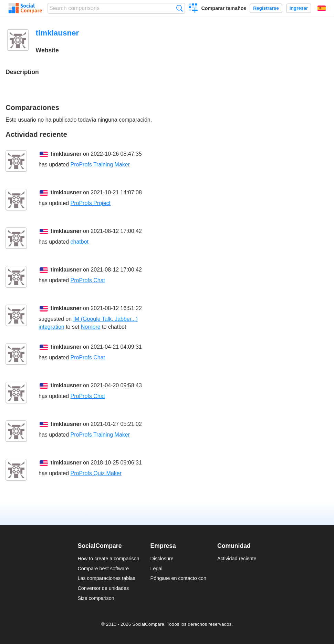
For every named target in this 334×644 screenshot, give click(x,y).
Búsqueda (180, 8)
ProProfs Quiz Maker (96, 473)
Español (322, 8)
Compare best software (103, 569)
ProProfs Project (91, 203)
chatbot (80, 242)
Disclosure (162, 559)
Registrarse (266, 8)
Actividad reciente (237, 559)
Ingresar (299, 8)
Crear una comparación (193, 9)
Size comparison (96, 598)
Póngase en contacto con (178, 578)
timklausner (66, 154)
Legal (156, 569)
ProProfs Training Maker (100, 165)
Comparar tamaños (224, 8)
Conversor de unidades (103, 588)
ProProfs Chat (88, 280)
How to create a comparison (108, 559)
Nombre (91, 327)
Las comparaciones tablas (106, 578)
